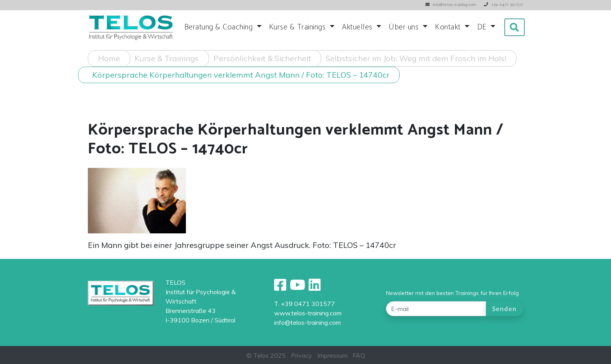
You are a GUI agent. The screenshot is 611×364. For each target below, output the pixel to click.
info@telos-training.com (307, 322)
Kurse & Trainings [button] (298, 27)
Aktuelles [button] (358, 27)
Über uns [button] (405, 27)
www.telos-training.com (308, 313)
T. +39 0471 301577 (305, 304)
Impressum (332, 355)
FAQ (359, 355)
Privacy (302, 355)
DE (483, 27)
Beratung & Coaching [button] (220, 27)
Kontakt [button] (449, 27)
